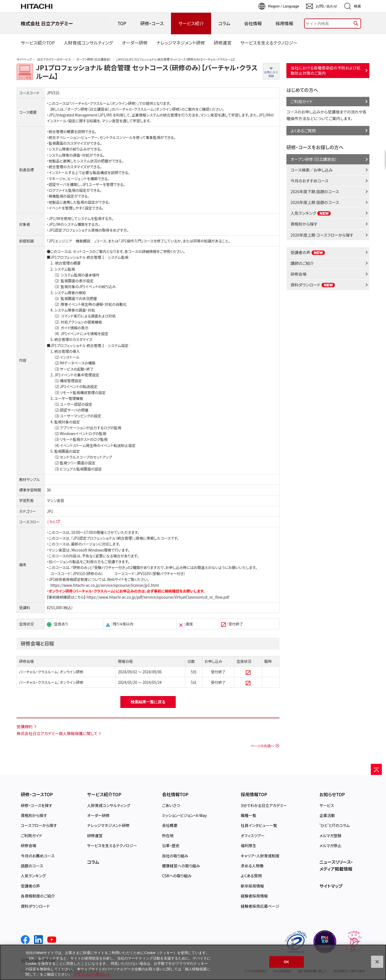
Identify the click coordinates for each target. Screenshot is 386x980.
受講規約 (25, 726)
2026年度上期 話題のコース (315, 202)
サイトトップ (24, 59)
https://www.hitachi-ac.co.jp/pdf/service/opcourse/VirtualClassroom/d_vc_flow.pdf (157, 597)
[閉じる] (377, 962)
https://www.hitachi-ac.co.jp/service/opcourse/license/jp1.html (105, 585)
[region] (193, 962)
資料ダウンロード (313, 285)
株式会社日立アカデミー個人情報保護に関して (57, 733)
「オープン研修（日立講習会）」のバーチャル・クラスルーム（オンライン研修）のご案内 (130, 109)
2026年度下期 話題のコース (315, 191)
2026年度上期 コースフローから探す (322, 235)
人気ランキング (311, 213)
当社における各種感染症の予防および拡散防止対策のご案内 (326, 70)
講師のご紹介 (302, 263)
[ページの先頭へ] (376, 769)
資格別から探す (304, 224)
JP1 (50, 511)
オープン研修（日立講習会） (94, 59)
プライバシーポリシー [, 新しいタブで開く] (92, 974)
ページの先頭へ (262, 746)
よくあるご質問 (303, 130)
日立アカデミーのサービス (54, 59)
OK (286, 962)
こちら (51, 522)
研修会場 (299, 274)
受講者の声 (308, 252)
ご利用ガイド (301, 101)
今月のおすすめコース (309, 181)
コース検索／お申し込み (312, 170)
